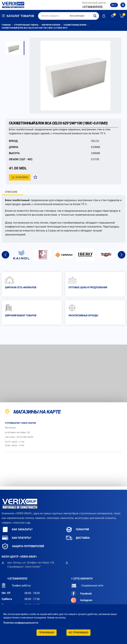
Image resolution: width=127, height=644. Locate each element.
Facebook (81, 594)
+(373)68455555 (17, 579)
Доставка (78, 538)
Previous (5, 255)
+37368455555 (92, 7)
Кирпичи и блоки (51, 25)
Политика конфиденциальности (21, 623)
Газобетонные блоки (75, 25)
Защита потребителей (23, 546)
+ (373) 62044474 (82, 579)
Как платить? (16, 538)
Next (122, 255)
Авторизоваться (104, 16)
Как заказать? (17, 530)
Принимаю (47, 633)
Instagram (82, 600)
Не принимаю (78, 633)
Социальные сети (87, 586)
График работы (16, 586)
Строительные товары (26, 25)
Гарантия (77, 530)
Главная (6, 25)
